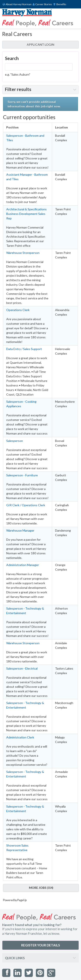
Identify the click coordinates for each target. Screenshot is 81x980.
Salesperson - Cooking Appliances (21, 404)
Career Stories (42, 4)
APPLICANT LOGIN (40, 45)
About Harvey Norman (17, 4)
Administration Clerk (20, 737)
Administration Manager (23, 565)
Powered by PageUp (15, 900)
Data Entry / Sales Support (24, 349)
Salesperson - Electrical (22, 668)
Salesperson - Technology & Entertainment (25, 611)
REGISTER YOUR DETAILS (40, 945)
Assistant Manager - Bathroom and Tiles (27, 177)
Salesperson (15, 441)
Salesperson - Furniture (22, 475)
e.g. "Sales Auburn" (18, 74)
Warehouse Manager (20, 530)
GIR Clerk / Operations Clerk (26, 505)
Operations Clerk (18, 310)
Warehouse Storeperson (23, 253)
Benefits (60, 4)
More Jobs (41, 888)
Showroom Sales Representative (17, 848)
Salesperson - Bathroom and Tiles (25, 138)
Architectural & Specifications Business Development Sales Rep (26, 214)
